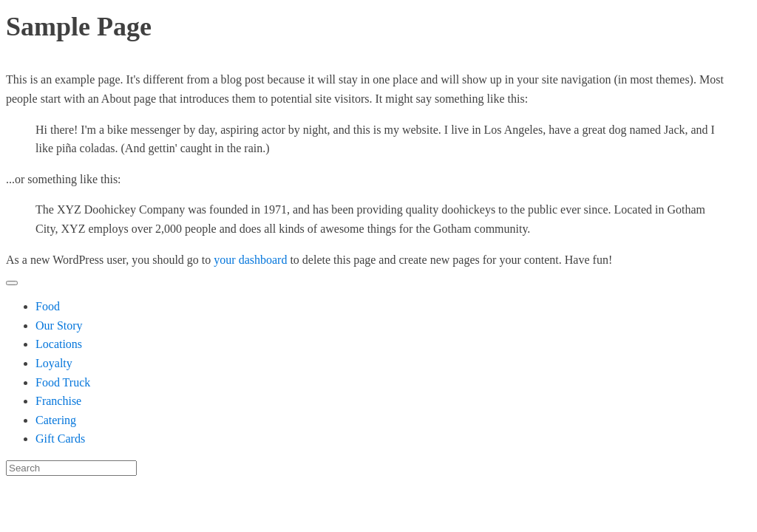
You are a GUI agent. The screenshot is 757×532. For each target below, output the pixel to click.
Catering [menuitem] (56, 420)
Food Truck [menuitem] (63, 382)
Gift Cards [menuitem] (60, 439)
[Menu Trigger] (12, 283)
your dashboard (250, 260)
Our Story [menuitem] (59, 325)
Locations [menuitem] (59, 344)
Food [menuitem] (48, 306)
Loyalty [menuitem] (54, 363)
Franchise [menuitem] (58, 401)
